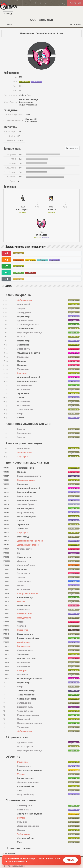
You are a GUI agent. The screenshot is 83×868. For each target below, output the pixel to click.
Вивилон (42, 235)
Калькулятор (72, 148)
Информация (27, 33)
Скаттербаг (23, 209)
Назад (8, 14)
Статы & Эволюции (45, 33)
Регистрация (75, 3)
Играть (70, 860)
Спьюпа (51, 209)
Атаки (60, 33)
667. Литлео (76, 25)
